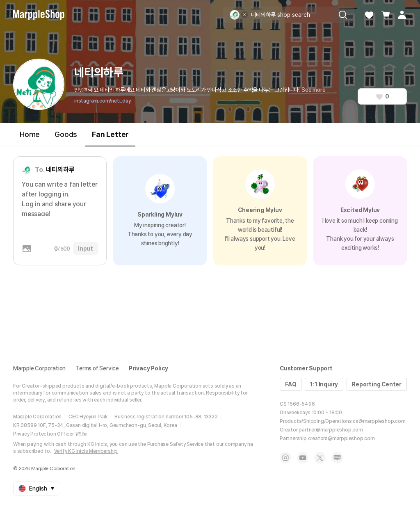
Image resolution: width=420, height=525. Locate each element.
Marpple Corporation (39, 368)
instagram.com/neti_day (103, 101)
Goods (66, 134)
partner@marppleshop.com (331, 430)
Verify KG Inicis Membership (86, 451)
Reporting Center (377, 384)
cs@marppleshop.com (379, 421)
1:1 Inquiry (324, 384)
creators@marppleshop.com (341, 438)
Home (30, 134)
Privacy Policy (148, 368)
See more (313, 90)
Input (86, 249)
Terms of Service (97, 368)
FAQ (291, 384)
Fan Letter (110, 138)
